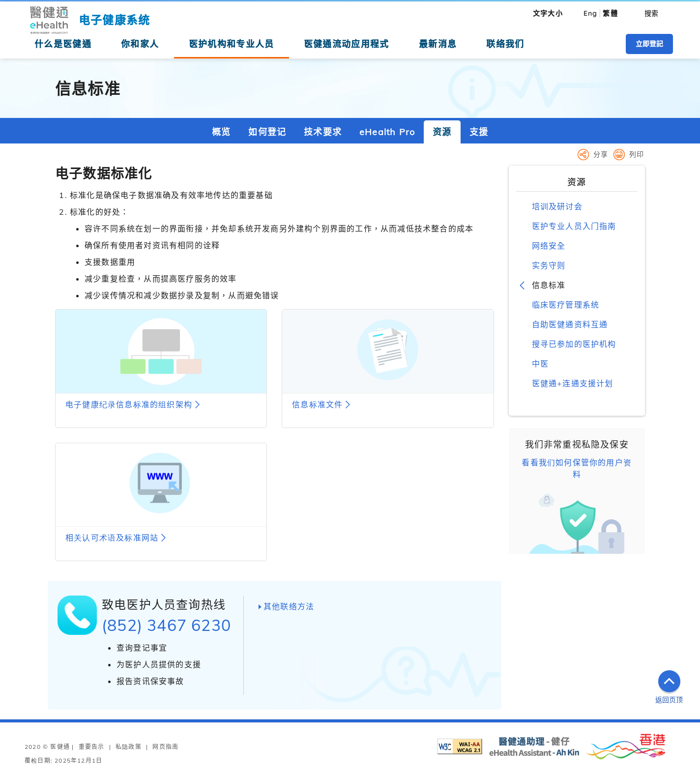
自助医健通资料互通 (570, 324)
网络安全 (549, 246)
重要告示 (92, 747)
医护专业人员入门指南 (574, 226)
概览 (221, 132)
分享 (601, 154)
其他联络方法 (289, 606)
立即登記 (649, 44)
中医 (540, 364)
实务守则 (549, 265)
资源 (442, 132)
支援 (479, 132)
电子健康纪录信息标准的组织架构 (129, 404)
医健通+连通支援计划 (573, 383)
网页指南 (165, 747)
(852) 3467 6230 (166, 625)
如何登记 (267, 132)
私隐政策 (129, 747)
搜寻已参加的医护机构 (574, 344)
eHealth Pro (387, 132)
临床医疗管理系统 (566, 305)
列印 (637, 154)
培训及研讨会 (557, 206)
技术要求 (323, 132)
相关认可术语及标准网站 (112, 538)
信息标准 (549, 285)
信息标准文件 (317, 404)
